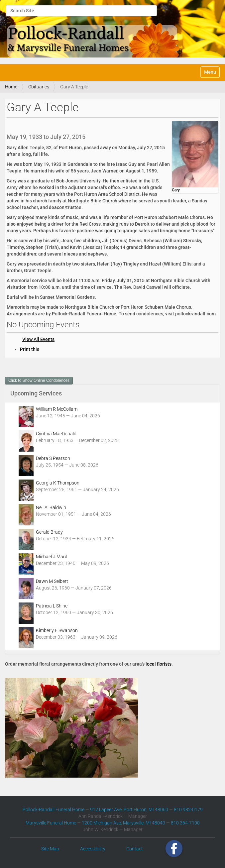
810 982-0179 (188, 810)
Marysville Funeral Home (51, 823)
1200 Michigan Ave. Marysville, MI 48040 (123, 823)
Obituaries (39, 87)
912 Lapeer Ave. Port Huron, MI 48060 (129, 810)
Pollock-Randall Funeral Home (54, 810)
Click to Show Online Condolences (39, 380)
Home (11, 87)
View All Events (38, 339)
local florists (159, 664)
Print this (30, 349)
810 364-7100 (185, 823)
